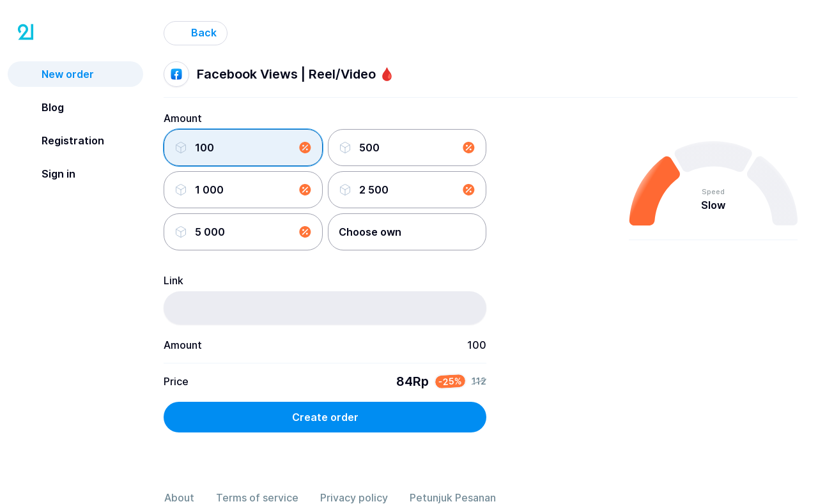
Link (174, 280)
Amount (183, 118)
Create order (325, 417)
